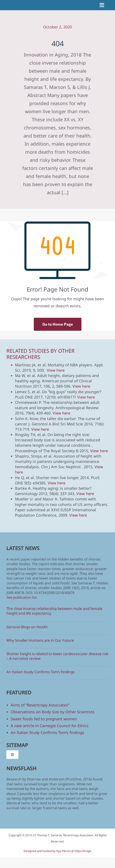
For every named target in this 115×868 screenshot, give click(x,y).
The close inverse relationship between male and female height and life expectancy (54, 611)
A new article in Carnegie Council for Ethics (50, 726)
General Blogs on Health (27, 627)
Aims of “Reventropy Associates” (40, 705)
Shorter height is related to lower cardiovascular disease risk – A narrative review (57, 656)
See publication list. (22, 597)
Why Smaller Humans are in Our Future (40, 640)
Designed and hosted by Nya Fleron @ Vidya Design (57, 851)
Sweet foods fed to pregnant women (44, 719)
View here (56, 370)
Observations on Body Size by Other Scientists (53, 712)
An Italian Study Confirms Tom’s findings (41, 672)
